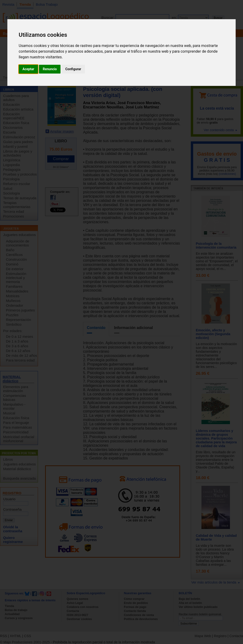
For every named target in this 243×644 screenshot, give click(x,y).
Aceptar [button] (28, 69)
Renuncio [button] (50, 69)
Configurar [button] (73, 69)
